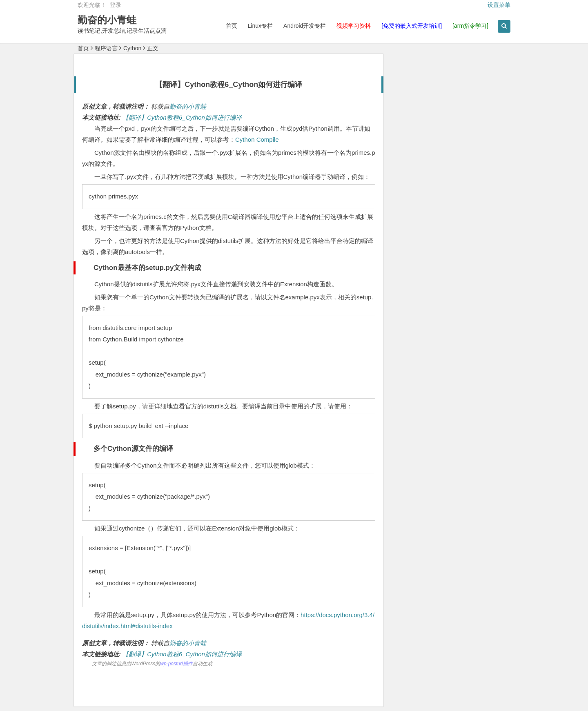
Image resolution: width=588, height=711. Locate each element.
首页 (232, 26)
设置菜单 (499, 5)
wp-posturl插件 (176, 664)
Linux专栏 (260, 26)
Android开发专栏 (305, 26)
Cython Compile (257, 139)
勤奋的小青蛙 (107, 20)
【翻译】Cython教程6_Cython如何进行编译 (182, 117)
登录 (116, 5)
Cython (132, 48)
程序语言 (106, 48)
